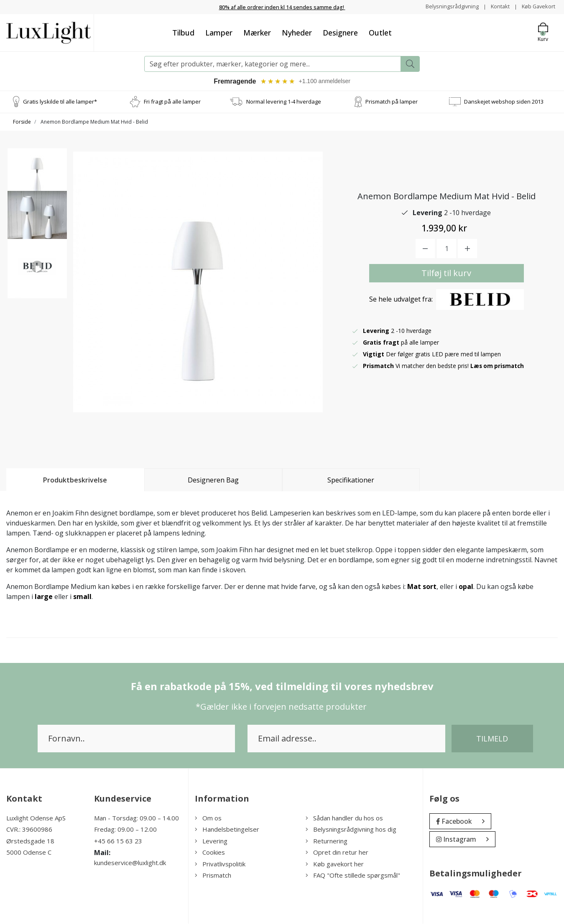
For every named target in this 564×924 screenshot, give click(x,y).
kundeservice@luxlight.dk (130, 863)
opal (466, 587)
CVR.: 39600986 (29, 830)
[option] (37, 182)
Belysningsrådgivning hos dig (351, 830)
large (44, 597)
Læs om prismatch (498, 367)
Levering (211, 841)
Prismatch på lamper (392, 102)
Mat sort (422, 587)
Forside (22, 122)
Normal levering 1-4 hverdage (284, 102)
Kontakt (495, 6)
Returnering (327, 841)
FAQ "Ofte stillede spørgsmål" (353, 876)
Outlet (380, 32)
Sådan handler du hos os (344, 818)
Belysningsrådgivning (444, 6)
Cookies (210, 853)
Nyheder (297, 32)
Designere (340, 32)
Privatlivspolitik (220, 864)
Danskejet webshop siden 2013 (504, 102)
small (82, 597)
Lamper (219, 32)
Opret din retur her (337, 853)
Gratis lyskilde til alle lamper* (60, 102)
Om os (208, 818)
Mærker (257, 32)
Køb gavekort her (335, 864)
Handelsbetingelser (227, 830)
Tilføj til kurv (446, 274)
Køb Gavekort (537, 6)
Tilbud (183, 32)
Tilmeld (492, 739)
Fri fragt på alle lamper (172, 102)
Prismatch (213, 876)
